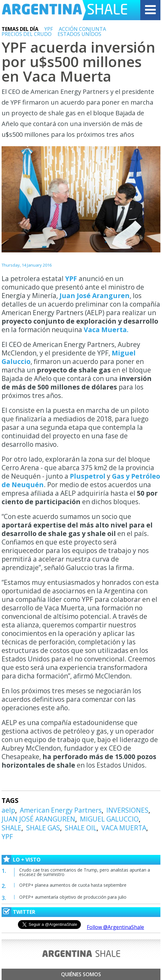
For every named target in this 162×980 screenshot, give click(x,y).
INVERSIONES (127, 810)
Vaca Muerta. (106, 330)
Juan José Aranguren (95, 296)
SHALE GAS (43, 828)
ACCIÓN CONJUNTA (82, 29)
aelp (8, 810)
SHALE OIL (81, 828)
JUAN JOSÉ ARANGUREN (38, 819)
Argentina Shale (64, 10)
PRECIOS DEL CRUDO (27, 34)
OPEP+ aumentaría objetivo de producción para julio (73, 897)
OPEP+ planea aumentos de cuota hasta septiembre (73, 885)
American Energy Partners (61, 810)
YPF (49, 29)
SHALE (11, 828)
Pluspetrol (88, 476)
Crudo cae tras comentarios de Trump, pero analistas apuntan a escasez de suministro (85, 872)
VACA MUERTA (124, 828)
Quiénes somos (81, 974)
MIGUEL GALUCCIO (109, 819)
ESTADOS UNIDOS (79, 34)
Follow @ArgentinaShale (115, 927)
